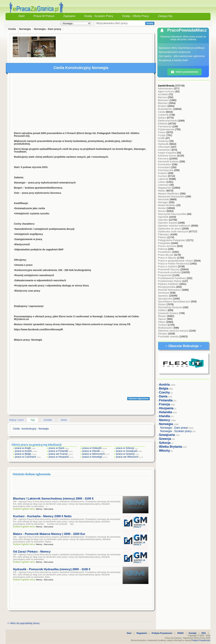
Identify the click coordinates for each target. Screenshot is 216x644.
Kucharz (163, 176)
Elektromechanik (168, 121)
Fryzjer (162, 135)
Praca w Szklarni (168, 266)
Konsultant (164, 167)
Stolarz (162, 304)
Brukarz (163, 106)
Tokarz (162, 322)
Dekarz (162, 118)
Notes (64, 420)
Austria (164, 385)
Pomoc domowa (168, 246)
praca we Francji (58, 454)
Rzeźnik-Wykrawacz (170, 290)
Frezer (162, 132)
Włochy (165, 451)
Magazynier (165, 188)
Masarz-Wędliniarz (169, 193)
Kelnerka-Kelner (168, 156)
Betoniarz (164, 100)
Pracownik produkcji (170, 272)
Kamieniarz (165, 150)
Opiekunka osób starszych (173, 231)
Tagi (33, 420)
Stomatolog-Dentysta (170, 307)
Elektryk (163, 123)
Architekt (163, 94)
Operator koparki (168, 223)
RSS (204, 633)
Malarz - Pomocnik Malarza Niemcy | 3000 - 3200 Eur (49, 534)
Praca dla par (166, 255)
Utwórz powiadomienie (184, 72)
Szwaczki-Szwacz (168, 313)
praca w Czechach (26, 457)
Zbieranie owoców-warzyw (173, 331)
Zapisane (69, 16)
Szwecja (165, 439)
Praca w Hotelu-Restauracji (174, 263)
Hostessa (164, 141)
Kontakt (48, 420)
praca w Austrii (23, 451)
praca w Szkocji (125, 448)
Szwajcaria (167, 435)
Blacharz (163, 103)
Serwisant (164, 293)
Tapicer (162, 319)
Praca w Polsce (44, 16)
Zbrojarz (163, 333)
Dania (163, 396)
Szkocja (165, 443)
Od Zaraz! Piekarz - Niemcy (32, 552)
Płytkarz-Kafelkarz (169, 284)
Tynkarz (163, 325)
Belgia (164, 388)
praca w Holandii (92, 448)
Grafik (162, 138)
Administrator (166, 88)
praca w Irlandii (91, 451)
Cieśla (162, 112)
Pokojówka (164, 243)
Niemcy (165, 420)
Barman (163, 97)
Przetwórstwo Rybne (170, 281)
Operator (163, 220)
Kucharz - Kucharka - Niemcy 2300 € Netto (42, 516)
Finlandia (166, 400)
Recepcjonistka (167, 287)
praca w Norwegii (92, 457)
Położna (163, 249)
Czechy (164, 392)
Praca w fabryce (168, 258)
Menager (163, 202)
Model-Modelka (167, 205)
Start (21, 16)
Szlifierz (163, 310)
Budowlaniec (166, 109)
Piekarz (163, 237)
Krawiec (163, 173)
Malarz (162, 191)
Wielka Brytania (171, 447)
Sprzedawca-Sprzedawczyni (174, 301)
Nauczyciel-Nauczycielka (172, 214)
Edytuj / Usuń (16, 420)
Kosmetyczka (166, 170)
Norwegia (25, 29)
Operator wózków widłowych (174, 226)
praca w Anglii (23, 448)
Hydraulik (164, 144)
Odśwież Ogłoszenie (138, 399)
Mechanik (164, 199)
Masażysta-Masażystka (172, 196)
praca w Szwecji (125, 454)
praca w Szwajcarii (127, 451)
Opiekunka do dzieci (170, 228)
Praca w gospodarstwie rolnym (176, 261)
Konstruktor (165, 164)
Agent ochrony (167, 91)
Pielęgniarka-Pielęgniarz (172, 240)
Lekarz (162, 182)
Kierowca (164, 158)
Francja (165, 404)
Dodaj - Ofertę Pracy (136, 16)
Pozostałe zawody (169, 336)
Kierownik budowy (169, 161)
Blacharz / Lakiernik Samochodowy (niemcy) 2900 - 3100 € (53, 499)
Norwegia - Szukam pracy (176, 431)
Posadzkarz (165, 252)
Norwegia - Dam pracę (48, 29)
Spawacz (163, 296)
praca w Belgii (23, 454)
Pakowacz (164, 234)
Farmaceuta (165, 126)
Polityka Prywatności (162, 633)
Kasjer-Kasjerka (167, 153)
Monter (162, 208)
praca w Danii (56, 448)
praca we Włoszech (127, 457)
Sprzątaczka (165, 298)
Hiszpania (166, 408)
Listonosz (164, 185)
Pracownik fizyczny (169, 269)
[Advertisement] (81, 101)
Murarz (162, 211)
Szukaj (150, 23)
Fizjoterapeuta (166, 129)
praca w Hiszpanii (59, 457)
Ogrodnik (163, 217)
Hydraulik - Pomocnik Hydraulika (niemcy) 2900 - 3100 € (52, 569)
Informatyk (164, 147)
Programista (165, 275)
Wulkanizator (166, 328)
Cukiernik (164, 115)
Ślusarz (163, 316)
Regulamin (142, 633)
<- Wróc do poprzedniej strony (23, 623)
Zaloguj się (165, 16)
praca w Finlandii (58, 451)
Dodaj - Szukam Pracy (99, 16)
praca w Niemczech (94, 454)
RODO (181, 633)
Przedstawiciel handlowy (172, 278)
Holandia (166, 412)
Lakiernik (163, 179)
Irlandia (165, 416)
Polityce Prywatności (201, 640)
